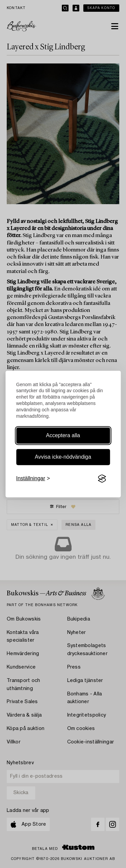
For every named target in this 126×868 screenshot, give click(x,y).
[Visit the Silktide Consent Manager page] (102, 478)
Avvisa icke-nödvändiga (63, 457)
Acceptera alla (63, 435)
